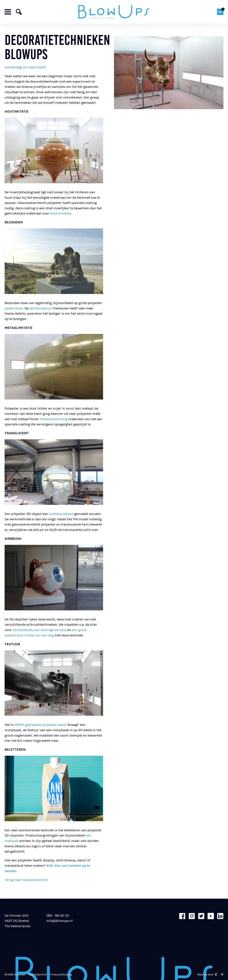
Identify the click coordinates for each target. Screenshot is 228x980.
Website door (207, 975)
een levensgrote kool (50, 630)
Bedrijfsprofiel (38, 975)
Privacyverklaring (61, 975)
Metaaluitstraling (54, 419)
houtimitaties (61, 213)
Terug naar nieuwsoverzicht (26, 880)
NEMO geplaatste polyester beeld (40, 725)
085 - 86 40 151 (58, 915)
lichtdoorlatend (61, 514)
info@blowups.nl (60, 921)
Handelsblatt (22, 630)
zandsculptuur (41, 308)
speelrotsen (14, 308)
